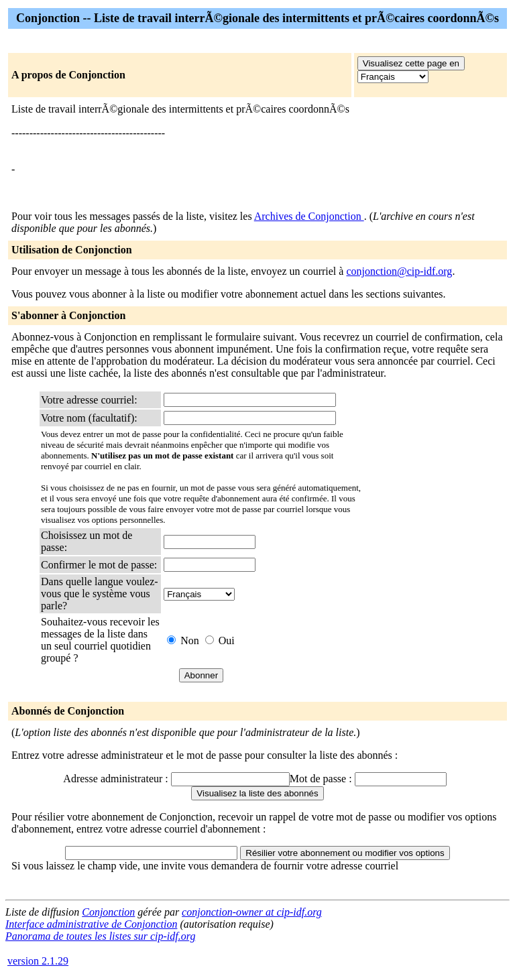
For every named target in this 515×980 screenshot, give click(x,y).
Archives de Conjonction (309, 216)
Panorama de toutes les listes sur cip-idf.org (100, 936)
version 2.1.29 (38, 961)
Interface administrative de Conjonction (91, 924)
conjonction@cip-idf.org (399, 271)
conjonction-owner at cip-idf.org (252, 912)
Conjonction (108, 912)
